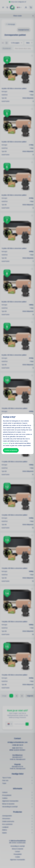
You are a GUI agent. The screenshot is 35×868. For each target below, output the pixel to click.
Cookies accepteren (11, 450)
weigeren (6, 443)
